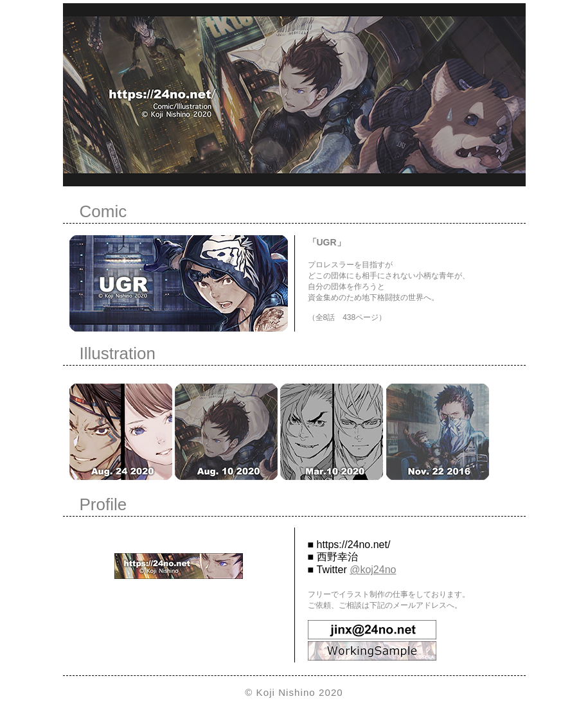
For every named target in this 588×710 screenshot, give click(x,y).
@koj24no (373, 570)
